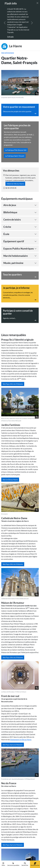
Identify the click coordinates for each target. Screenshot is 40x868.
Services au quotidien (13, 864)
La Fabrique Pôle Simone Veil (16, 150)
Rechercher (25, 864)
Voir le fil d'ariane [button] (8, 53)
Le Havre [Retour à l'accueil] (12, 46)
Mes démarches (35, 864)
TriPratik (10, 37)
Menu (3, 864)
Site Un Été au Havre (10, 480)
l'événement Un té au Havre (21, 740)
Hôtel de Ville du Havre (15, 184)
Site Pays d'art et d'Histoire (13, 745)
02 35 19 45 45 (11, 188)
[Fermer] (37, 3)
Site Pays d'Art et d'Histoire (13, 384)
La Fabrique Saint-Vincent (15, 156)
